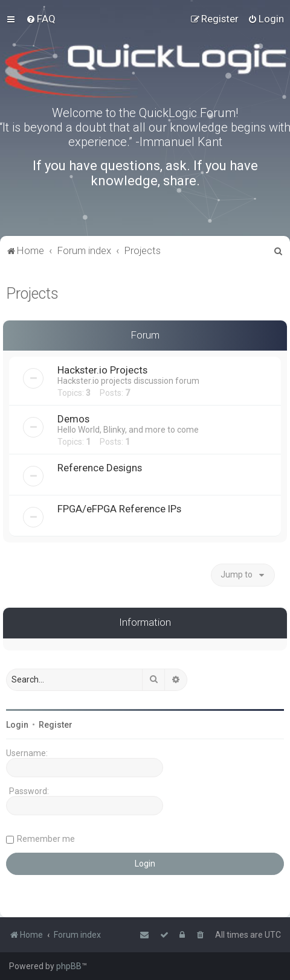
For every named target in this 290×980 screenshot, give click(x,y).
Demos (73, 419)
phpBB (69, 966)
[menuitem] (41, 19)
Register (56, 725)
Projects (32, 294)
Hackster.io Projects (102, 370)
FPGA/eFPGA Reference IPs (119, 509)
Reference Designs (100, 468)
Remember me (46, 839)
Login (17, 725)
